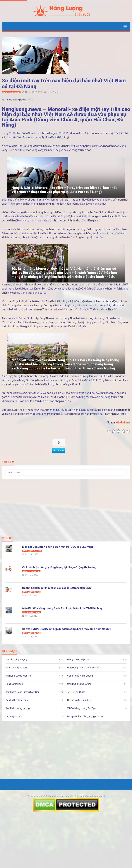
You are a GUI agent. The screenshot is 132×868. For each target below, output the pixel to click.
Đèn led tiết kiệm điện (17, 700)
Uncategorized (13, 716)
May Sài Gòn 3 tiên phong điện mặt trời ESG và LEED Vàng (58, 547)
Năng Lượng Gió (14, 684)
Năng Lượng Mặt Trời (32, 551)
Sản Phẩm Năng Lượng (18, 708)
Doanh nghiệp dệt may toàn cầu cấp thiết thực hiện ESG (56, 588)
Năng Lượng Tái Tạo (31, 571)
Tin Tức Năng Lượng (11, 92)
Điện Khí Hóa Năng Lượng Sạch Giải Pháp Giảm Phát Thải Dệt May (62, 608)
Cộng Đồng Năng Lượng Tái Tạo (63, 796)
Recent (7, 538)
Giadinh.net (123, 423)
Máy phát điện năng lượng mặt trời (85, 716)
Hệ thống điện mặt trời (79, 700)
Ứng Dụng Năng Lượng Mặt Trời (84, 668)
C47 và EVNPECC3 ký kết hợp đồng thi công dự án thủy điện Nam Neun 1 (66, 629)
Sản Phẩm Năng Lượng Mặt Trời (22, 692)
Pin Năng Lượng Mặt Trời (18, 676)
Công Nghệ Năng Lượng (80, 676)
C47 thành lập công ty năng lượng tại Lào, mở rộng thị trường (59, 567)
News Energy (53, 92)
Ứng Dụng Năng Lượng (79, 684)
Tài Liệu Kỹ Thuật (76, 692)
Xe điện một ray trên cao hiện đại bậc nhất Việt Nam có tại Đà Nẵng (64, 84)
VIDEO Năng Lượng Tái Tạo (81, 708)
